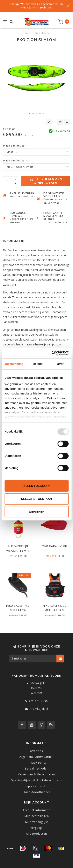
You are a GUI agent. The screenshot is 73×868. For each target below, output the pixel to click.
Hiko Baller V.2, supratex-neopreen (18, 610)
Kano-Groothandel (37, 792)
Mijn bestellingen (37, 816)
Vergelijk (36, 828)
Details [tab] (38, 364)
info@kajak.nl (38, 709)
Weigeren (37, 511)
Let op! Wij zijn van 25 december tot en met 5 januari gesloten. (37, 6)
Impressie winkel (36, 786)
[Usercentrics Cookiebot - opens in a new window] (52, 353)
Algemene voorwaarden (36, 757)
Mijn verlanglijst (37, 822)
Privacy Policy (37, 763)
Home (27, 33)
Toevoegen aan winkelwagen (46, 181)
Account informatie (37, 810)
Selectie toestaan (36, 499)
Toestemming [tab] (14, 364)
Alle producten (36, 834)
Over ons (36, 751)
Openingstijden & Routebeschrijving (36, 780)
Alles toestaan (36, 486)
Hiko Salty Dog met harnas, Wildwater (55, 610)
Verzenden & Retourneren (36, 774)
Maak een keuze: (15, 146)
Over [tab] (60, 364)
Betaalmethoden (36, 768)
